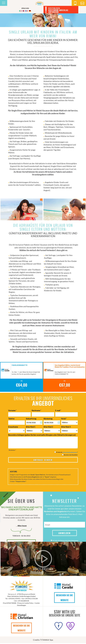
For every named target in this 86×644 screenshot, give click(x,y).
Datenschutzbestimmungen (70, 453)
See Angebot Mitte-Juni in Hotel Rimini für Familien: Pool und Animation (70, 367)
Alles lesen (22, 527)
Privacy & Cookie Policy (25, 604)
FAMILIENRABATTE (19, 366)
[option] (21, 378)
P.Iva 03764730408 (10, 604)
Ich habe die (65, 541)
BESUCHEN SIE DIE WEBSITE (64, 598)
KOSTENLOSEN (58, 10)
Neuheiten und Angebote (55, 512)
